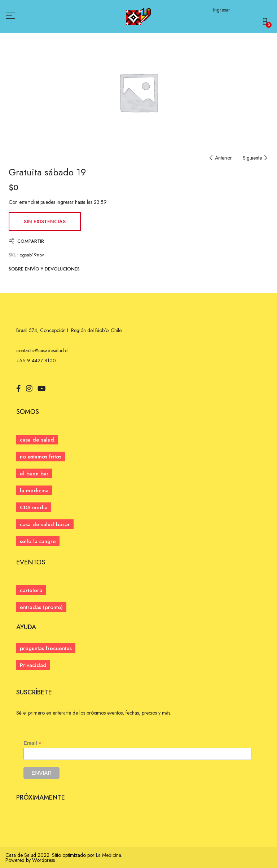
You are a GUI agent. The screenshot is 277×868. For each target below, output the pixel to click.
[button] (266, 23)
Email (32, 743)
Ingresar (222, 10)
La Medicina (109, 855)
